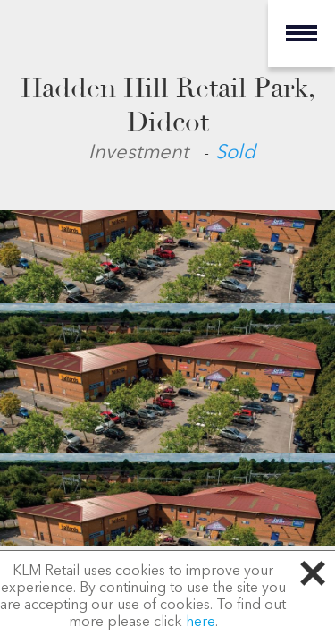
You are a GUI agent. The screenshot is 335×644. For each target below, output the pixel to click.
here (201, 623)
